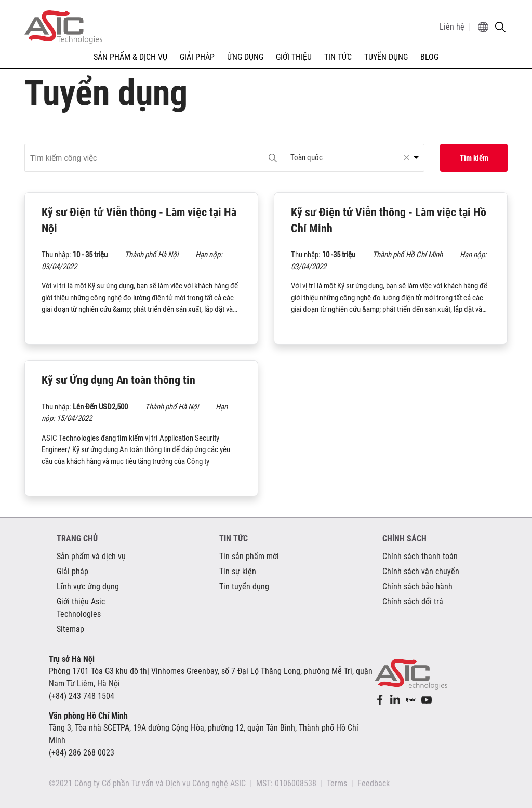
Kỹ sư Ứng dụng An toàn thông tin (118, 380)
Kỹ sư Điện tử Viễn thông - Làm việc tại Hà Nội (139, 220)
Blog (429, 57)
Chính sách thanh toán (420, 556)
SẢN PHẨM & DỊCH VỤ (130, 57)
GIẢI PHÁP (197, 57)
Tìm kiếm (474, 158)
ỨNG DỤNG (245, 57)
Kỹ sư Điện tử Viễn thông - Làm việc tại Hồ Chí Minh (389, 220)
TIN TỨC (338, 57)
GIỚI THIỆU (294, 57)
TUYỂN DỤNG (386, 57)
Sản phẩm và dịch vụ (91, 556)
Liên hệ (452, 27)
